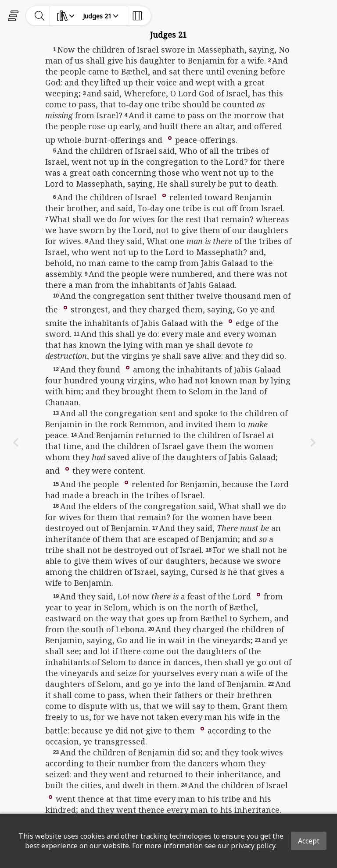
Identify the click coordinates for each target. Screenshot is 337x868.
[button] (170, 137)
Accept (309, 841)
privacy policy (253, 846)
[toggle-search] (40, 16)
